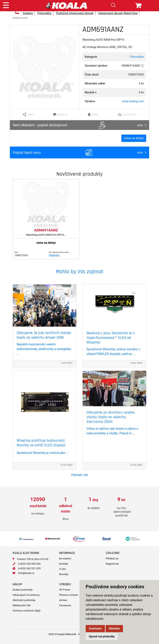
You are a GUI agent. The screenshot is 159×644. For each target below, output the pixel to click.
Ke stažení (65, 559)
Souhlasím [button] (95, 629)
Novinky (64, 574)
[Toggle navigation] (6, 5)
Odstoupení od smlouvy (26, 595)
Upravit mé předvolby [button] (102, 636)
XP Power (65, 590)
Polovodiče (44, 13)
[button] (28, 114)
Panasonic (65, 605)
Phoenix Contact (69, 595)
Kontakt (64, 564)
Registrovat (112, 564)
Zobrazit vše (80, 475)
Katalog (28, 13)
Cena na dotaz (134, 138)
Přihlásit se (112, 559)
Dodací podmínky (23, 590)
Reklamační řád (21, 605)
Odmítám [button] (114, 629)
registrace (54, 255)
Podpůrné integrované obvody (75, 13)
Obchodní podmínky (24, 600)
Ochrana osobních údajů (26, 611)
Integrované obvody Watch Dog (118, 13)
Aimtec (63, 600)
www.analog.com (133, 101)
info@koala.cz (26, 573)
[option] (38, 506)
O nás (62, 569)
